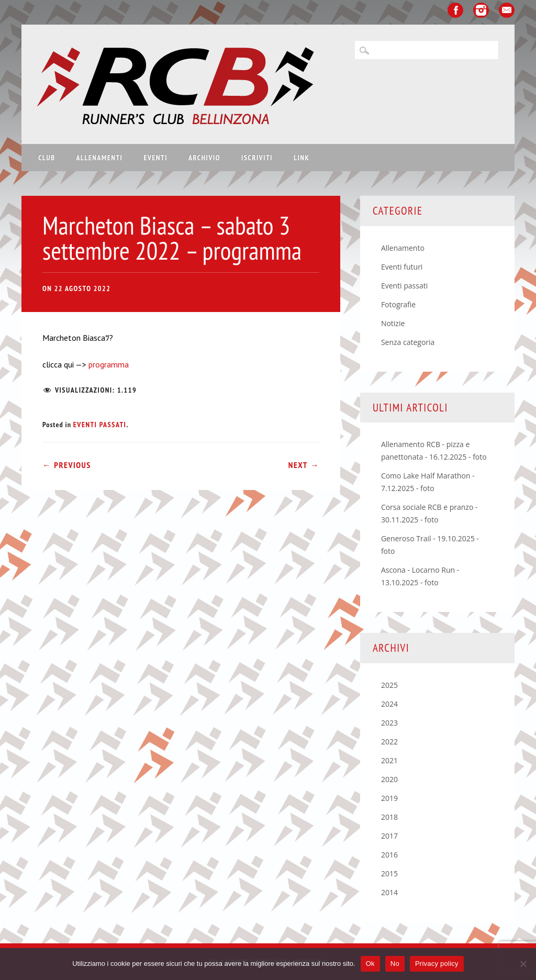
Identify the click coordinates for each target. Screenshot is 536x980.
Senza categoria (408, 342)
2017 (389, 836)
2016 (389, 855)
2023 (389, 723)
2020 (389, 779)
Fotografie (398, 304)
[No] (523, 964)
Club (47, 158)
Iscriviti (257, 158)
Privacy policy (437, 964)
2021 (389, 760)
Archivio (204, 158)
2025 (389, 685)
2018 (389, 817)
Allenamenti (99, 158)
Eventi (155, 158)
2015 (389, 873)
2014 (389, 892)
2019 (389, 798)
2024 (389, 704)
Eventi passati (100, 425)
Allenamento (403, 248)
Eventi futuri (402, 267)
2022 (389, 742)
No (395, 964)
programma (108, 364)
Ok (370, 964)
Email (507, 10)
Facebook (455, 10)
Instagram (481, 10)
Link (301, 158)
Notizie (393, 323)
